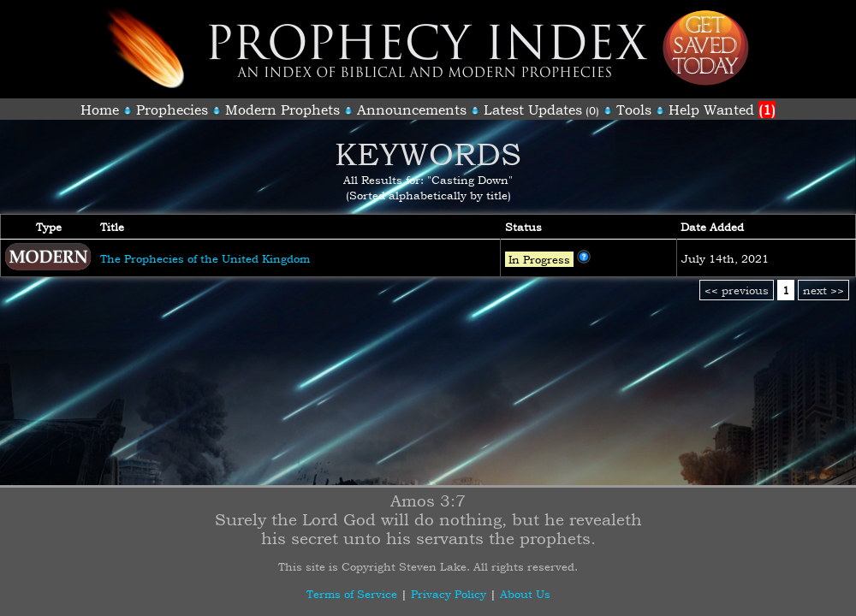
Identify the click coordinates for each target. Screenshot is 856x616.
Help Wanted (722, 110)
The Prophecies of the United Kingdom (205, 258)
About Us (525, 594)
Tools (634, 110)
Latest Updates (533, 110)
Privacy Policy (449, 594)
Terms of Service (352, 594)
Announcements (412, 110)
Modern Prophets (282, 110)
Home (100, 110)
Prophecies (172, 110)
